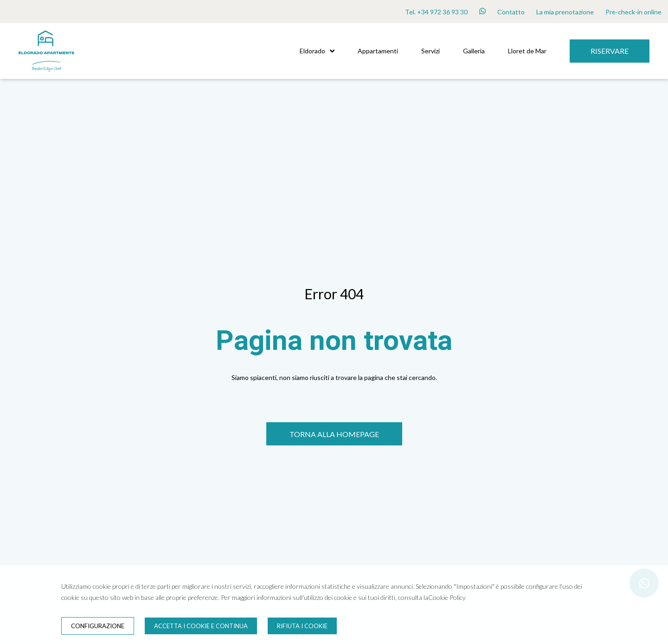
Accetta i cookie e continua (201, 626)
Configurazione (98, 626)
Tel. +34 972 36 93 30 (436, 12)
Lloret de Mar (527, 51)
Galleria (474, 51)
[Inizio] (46, 76)
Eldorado (317, 51)
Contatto (511, 12)
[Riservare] (610, 51)
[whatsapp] (482, 12)
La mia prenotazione (565, 12)
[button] (332, 51)
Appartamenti (378, 51)
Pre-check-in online (633, 12)
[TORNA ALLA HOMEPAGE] (334, 434)
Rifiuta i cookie (302, 626)
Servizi (430, 51)
